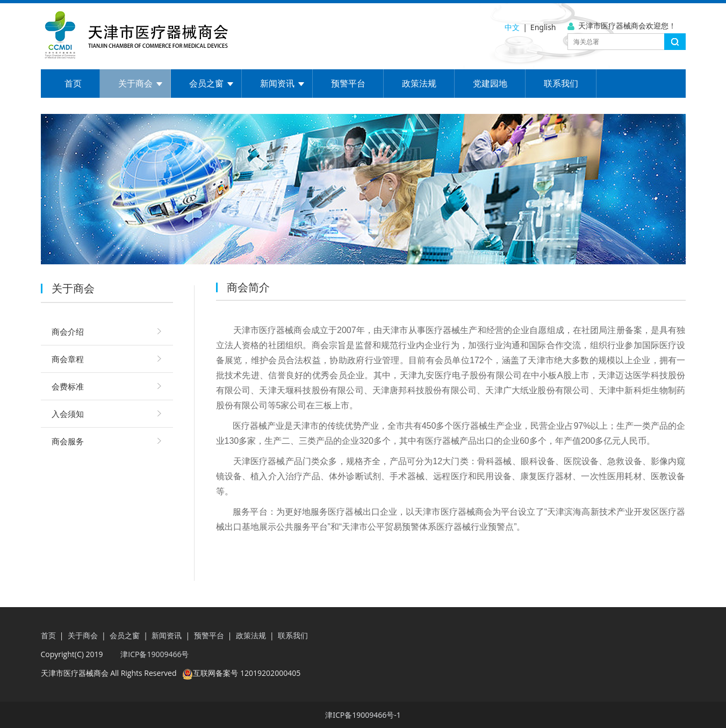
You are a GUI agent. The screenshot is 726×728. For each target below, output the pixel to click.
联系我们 (561, 83)
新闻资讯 (277, 83)
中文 (512, 27)
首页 (73, 83)
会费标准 (68, 386)
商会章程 (68, 359)
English (543, 27)
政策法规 (419, 83)
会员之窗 (206, 83)
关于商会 (135, 83)
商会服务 (68, 441)
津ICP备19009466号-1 (363, 715)
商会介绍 (68, 331)
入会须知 (68, 414)
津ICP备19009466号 (154, 654)
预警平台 (348, 83)
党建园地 (490, 83)
